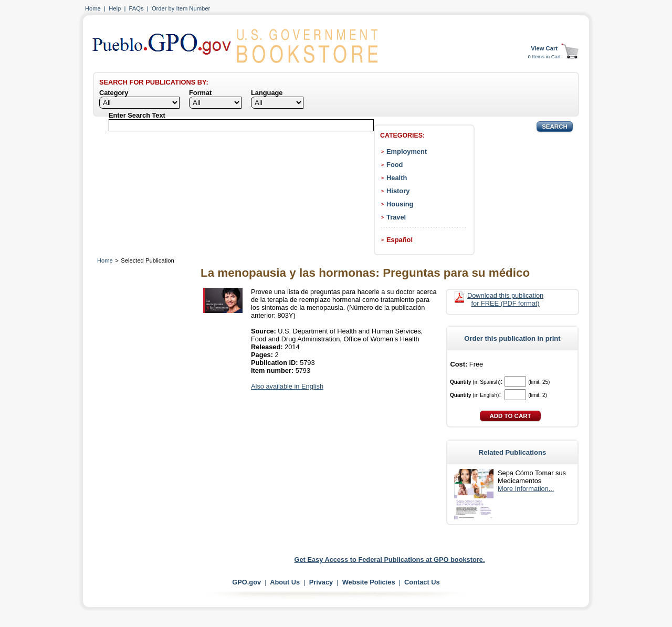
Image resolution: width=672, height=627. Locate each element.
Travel (396, 217)
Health (397, 178)
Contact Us (422, 582)
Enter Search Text (137, 115)
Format (200, 93)
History (398, 191)
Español (400, 240)
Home (93, 8)
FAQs (136, 8)
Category (114, 93)
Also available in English (287, 386)
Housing (400, 204)
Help (115, 8)
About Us (285, 582)
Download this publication (505, 299)
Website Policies (369, 582)
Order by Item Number (181, 8)
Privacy (321, 582)
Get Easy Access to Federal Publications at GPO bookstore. (390, 560)
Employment (407, 151)
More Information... (526, 489)
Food (395, 165)
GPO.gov (246, 582)
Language (267, 93)
